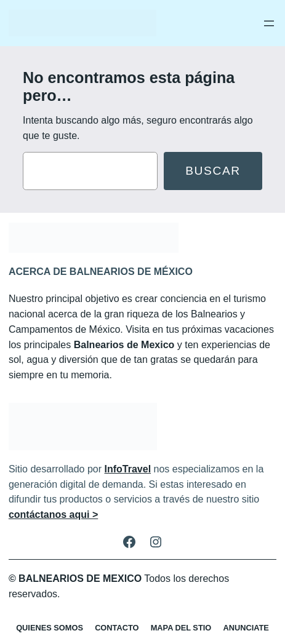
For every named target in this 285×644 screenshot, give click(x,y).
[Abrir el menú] (269, 23)
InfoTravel (128, 469)
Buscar (213, 171)
